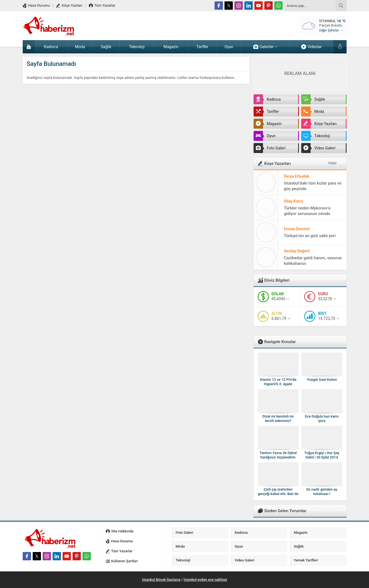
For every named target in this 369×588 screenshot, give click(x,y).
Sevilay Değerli (297, 251)
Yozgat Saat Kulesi (322, 380)
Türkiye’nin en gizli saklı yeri (310, 236)
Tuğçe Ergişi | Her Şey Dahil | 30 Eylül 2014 (322, 455)
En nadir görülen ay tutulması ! (322, 492)
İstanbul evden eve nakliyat (205, 580)
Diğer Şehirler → (331, 30)
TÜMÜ (332, 163)
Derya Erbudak (297, 176)
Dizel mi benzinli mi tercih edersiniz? (278, 419)
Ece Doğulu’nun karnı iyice (322, 419)
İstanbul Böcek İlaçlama (161, 580)
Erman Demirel (297, 229)
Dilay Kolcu (294, 201)
